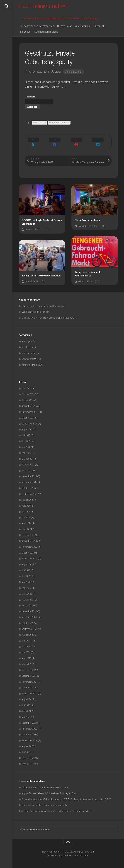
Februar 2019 (28, 761)
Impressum (25, 32)
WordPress (67, 852)
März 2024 (27, 526)
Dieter (58, 72)
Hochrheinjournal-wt (59, 123)
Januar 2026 (28, 397)
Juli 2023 (26, 567)
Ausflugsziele (83, 27)
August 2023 (28, 561)
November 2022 (29, 614)
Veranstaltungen (74, 72)
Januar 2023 (28, 602)
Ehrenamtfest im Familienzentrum (51, 784)
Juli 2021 (26, 702)
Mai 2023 (26, 579)
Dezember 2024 (29, 473)
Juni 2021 (26, 708)
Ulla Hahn (26, 784)
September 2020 (30, 737)
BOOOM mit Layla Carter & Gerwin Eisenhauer (42, 219)
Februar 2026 (28, 391)
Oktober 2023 (28, 549)
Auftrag (25, 338)
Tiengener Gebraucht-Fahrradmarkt (88, 271)
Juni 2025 (26, 438)
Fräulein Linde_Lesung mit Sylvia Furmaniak (43, 303)
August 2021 (28, 696)
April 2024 (26, 520)
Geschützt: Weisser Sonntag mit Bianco (60, 790)
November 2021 (29, 678)
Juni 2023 (26, 573)
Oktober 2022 (28, 620)
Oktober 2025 (28, 414)
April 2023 (26, 585)
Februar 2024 (28, 532)
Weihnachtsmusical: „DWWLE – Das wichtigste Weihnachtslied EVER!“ (77, 796)
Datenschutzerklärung (46, 32)
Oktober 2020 (28, 731)
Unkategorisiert (29, 355)
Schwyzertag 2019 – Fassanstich (41, 272)
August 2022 (28, 631)
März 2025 (27, 455)
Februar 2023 (28, 596)
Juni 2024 (26, 508)
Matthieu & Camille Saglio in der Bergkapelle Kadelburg (48, 314)
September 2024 (30, 491)
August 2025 (28, 426)
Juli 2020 (26, 749)
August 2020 (28, 743)
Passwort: (39, 101)
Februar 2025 (28, 461)
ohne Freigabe (28, 350)
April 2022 (26, 655)
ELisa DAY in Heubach (87, 217)
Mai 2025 (26, 444)
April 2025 (26, 449)
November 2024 (29, 479)
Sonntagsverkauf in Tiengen (35, 308)
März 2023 (27, 590)
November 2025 (29, 408)
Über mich (99, 27)
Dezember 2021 (29, 672)
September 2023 (30, 555)
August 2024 (28, 496)
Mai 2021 (26, 714)
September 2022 (30, 625)
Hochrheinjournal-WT (44, 6)
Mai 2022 (26, 649)
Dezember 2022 (29, 608)
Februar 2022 (28, 667)
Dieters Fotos (65, 27)
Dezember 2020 (29, 719)
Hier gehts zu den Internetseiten (36, 27)
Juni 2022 (26, 643)
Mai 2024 (26, 514)
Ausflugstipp (28, 344)
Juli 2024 (26, 502)
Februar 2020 (28, 755)
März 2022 (27, 661)
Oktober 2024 (28, 485)
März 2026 (27, 385)
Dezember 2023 (29, 538)
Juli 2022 (26, 637)
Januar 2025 (28, 467)
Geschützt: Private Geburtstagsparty (49, 802)
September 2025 (30, 420)
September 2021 (30, 690)
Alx (87, 852)
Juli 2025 (26, 432)
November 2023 (29, 543)
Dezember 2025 (29, 403)
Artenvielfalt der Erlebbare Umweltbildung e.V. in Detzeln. (68, 808)
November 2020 (29, 725)
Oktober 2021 (28, 684)
